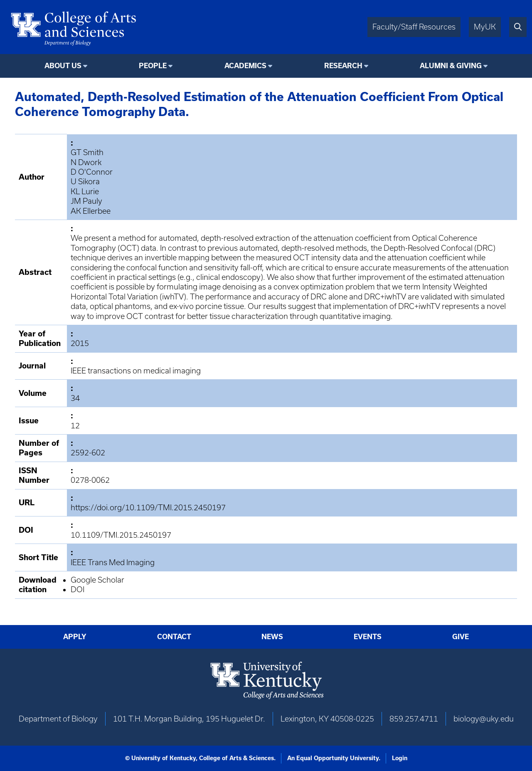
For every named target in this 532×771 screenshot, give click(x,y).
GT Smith (87, 152)
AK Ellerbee (91, 211)
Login (400, 758)
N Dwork (86, 162)
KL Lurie (85, 192)
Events (368, 636)
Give (461, 636)
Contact (174, 636)
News (272, 636)
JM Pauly (86, 201)
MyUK (485, 27)
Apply (75, 636)
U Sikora (85, 182)
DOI (78, 589)
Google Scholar (97, 580)
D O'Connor (92, 172)
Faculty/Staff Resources (414, 27)
